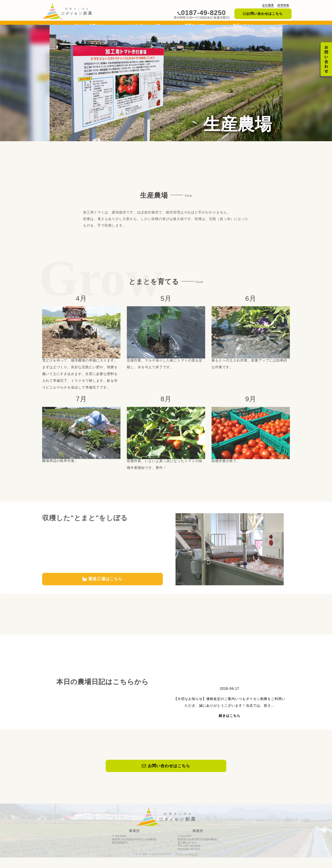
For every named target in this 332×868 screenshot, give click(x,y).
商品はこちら (243, 27)
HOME (44, 27)
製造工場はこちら (102, 595)
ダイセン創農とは (89, 27)
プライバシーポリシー (187, 864)
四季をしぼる (196, 27)
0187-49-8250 (202, 13)
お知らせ (286, 27)
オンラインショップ (144, 27)
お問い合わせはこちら (263, 14)
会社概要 (268, 5)
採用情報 (283, 5)
